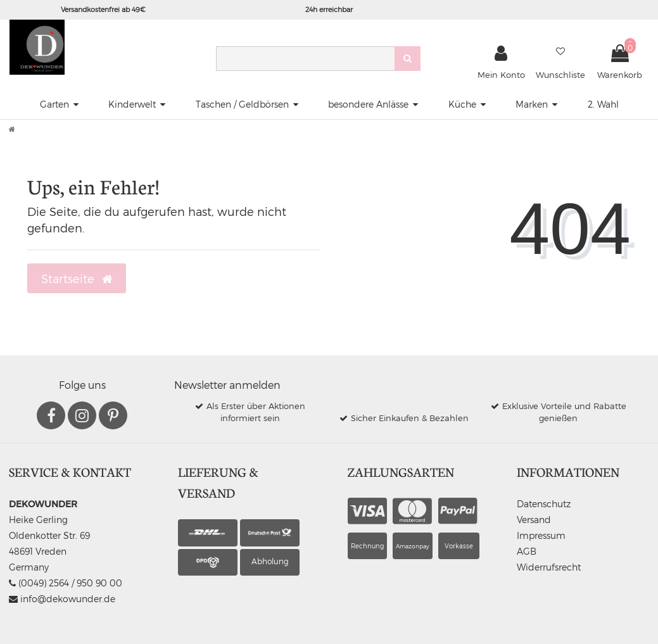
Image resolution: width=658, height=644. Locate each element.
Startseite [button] (77, 279)
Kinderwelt (132, 104)
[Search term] (305, 59)
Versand (534, 520)
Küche (462, 104)
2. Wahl (603, 104)
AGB (527, 551)
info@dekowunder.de (62, 599)
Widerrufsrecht (549, 567)
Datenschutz (544, 504)
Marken (532, 104)
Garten (54, 104)
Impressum (541, 535)
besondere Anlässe (368, 104)
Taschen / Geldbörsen (242, 104)
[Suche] (408, 59)
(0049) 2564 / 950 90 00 (66, 583)
